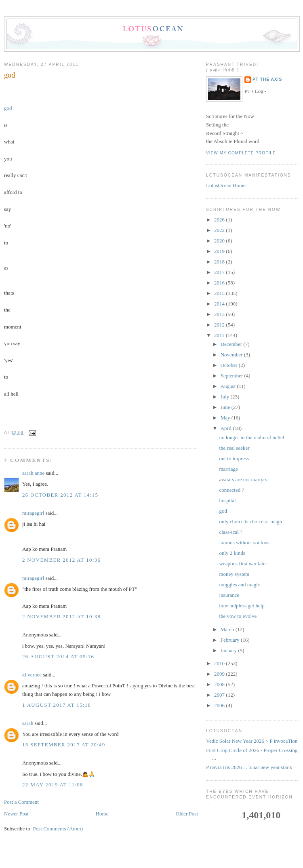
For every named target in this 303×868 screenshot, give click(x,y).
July (226, 397)
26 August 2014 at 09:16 (58, 656)
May (226, 418)
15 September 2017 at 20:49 (64, 745)
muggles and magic (239, 585)
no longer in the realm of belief (252, 437)
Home (102, 814)
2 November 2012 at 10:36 (61, 560)
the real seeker (234, 448)
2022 (220, 230)
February (231, 640)
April (227, 428)
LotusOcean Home (226, 185)
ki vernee (32, 675)
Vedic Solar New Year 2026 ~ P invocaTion (252, 741)
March (228, 629)
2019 (220, 251)
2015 (220, 293)
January (229, 650)
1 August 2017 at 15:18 (57, 705)
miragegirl (33, 513)
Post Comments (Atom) (58, 829)
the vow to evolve (238, 616)
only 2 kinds (232, 553)
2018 (220, 262)
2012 (220, 325)
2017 (220, 272)
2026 (220, 220)
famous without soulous (244, 542)
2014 (220, 304)
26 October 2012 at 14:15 (60, 495)
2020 (220, 241)
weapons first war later (243, 564)
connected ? (231, 490)
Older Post (187, 814)
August (229, 386)
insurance (229, 595)
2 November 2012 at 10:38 (61, 616)
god (9, 75)
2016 (220, 283)
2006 (220, 705)
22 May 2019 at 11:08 (53, 785)
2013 (220, 314)
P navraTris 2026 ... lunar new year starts (249, 767)
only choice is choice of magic (251, 521)
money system (234, 574)
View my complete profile (241, 153)
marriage (228, 469)
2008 (220, 684)
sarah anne (33, 473)
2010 (220, 663)
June (226, 407)
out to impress (234, 458)
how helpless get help (242, 606)
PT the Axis (267, 79)
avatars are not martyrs (243, 479)
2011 (220, 335)
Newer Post (16, 814)
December (232, 344)
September (233, 376)
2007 (220, 695)
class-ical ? (230, 532)
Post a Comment (21, 802)
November (232, 355)
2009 (220, 674)
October (230, 365)
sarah (28, 723)
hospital (227, 500)
